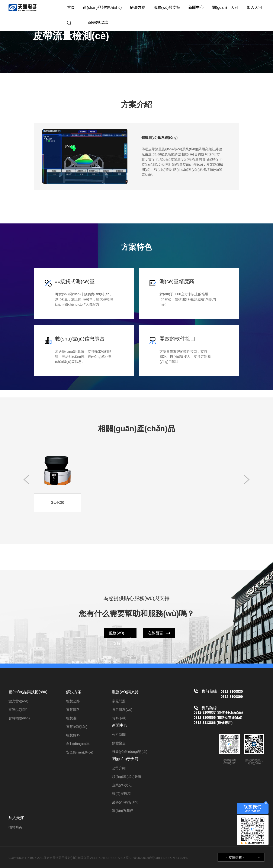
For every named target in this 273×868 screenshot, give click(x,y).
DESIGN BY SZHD (176, 858)
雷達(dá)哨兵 (18, 710)
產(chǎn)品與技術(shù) (102, 7)
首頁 (71, 7)
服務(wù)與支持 (167, 7)
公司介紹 (119, 768)
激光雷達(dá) (18, 701)
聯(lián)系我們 (123, 811)
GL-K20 (57, 503)
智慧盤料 (73, 735)
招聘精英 (15, 827)
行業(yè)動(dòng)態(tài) (130, 752)
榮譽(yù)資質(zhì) (125, 802)
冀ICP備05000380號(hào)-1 (144, 858)
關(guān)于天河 (225, 7)
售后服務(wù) (122, 710)
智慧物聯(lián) (19, 718)
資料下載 (119, 718)
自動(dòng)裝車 (78, 744)
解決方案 (138, 7)
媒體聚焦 (119, 743)
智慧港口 (73, 718)
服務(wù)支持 (117, 638)
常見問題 (119, 701)
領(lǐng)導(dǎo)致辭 (127, 777)
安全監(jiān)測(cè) (80, 752)
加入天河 (254, 7)
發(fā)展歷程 (121, 794)
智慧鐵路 (73, 710)
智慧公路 (73, 701)
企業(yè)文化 (122, 785)
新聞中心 (196, 7)
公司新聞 (119, 735)
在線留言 (155, 633)
